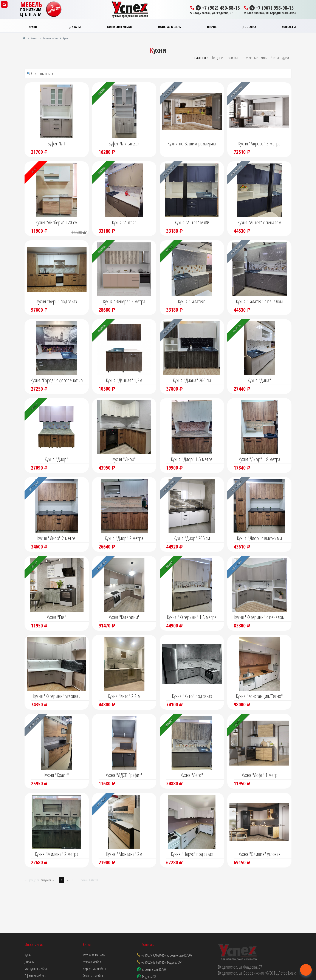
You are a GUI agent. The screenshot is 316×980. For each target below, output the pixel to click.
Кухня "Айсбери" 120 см (57, 222)
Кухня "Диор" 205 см (192, 538)
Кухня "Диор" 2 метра (57, 538)
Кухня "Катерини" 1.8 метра (192, 617)
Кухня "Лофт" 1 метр (259, 775)
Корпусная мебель (95, 969)
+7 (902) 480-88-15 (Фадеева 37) (162, 962)
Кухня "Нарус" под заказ (192, 854)
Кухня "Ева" (57, 617)
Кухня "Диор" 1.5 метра (192, 459)
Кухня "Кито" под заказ (192, 696)
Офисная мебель (94, 976)
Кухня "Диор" (57, 459)
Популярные (249, 58)
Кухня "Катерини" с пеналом (259, 617)
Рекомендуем (279, 58)
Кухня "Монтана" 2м (124, 854)
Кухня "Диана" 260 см (192, 380)
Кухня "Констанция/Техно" (259, 696)
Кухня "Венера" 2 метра (124, 301)
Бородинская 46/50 (151, 969)
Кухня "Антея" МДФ (192, 222)
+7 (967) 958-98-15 (269, 8)
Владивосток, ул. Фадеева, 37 (211, 13)
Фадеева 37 (147, 976)
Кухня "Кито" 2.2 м (124, 696)
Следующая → (48, 880)
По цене (217, 58)
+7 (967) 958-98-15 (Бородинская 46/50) (167, 955)
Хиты (264, 58)
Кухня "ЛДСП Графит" (124, 775)
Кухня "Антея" (124, 222)
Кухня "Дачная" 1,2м (124, 380)
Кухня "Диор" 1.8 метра (259, 459)
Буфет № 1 (57, 143)
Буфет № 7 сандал (124, 143)
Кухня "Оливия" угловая (259, 854)
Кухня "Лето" (192, 775)
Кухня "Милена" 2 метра (57, 854)
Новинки (232, 58)
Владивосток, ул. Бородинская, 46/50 (270, 13)
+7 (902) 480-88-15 (215, 8)
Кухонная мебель (94, 955)
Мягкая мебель (93, 962)
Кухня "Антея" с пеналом (259, 222)
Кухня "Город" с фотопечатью (57, 380)
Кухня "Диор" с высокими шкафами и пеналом (259, 539)
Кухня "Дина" (259, 380)
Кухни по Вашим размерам (192, 143)
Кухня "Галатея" (192, 301)
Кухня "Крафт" (57, 775)
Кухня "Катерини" (124, 617)
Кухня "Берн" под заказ (57, 301)
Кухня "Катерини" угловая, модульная (57, 696)
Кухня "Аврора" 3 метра (259, 143)
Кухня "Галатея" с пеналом (259, 301)
